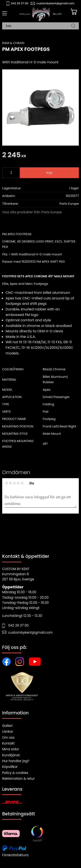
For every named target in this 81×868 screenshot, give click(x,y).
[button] (4, 15)
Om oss (8, 738)
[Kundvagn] (74, 12)
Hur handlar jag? (16, 761)
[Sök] (73, 26)
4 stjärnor (18, 483)
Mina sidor (11, 749)
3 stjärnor (14, 483)
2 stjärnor (10, 483)
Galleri (7, 726)
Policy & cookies (15, 773)
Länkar (8, 731)
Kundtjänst (11, 755)
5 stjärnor (22, 483)
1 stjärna (6, 483)
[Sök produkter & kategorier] (38, 26)
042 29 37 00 (20, 3)
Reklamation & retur (18, 779)
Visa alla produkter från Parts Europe (32, 212)
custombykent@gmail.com (56, 3)
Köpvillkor (10, 767)
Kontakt (8, 743)
